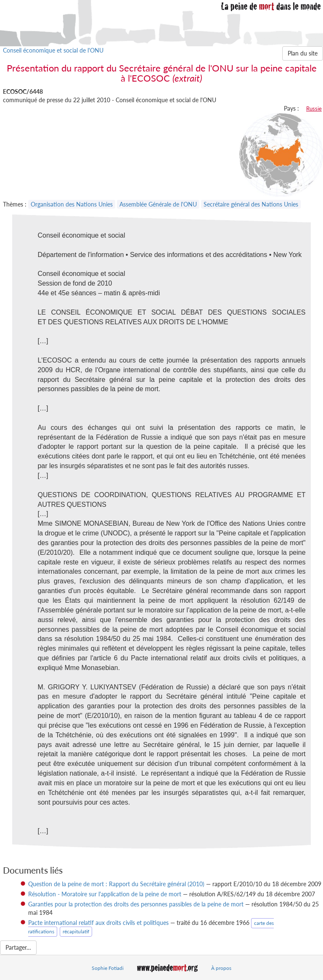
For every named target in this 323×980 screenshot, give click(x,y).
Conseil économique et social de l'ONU (53, 50)
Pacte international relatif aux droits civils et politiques (98, 923)
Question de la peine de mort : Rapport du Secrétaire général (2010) (116, 884)
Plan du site (303, 53)
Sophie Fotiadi (108, 968)
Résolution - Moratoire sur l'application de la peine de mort (105, 894)
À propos (221, 968)
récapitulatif (76, 931)
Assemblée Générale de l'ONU (158, 204)
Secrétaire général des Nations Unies (251, 204)
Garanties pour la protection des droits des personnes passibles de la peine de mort (136, 904)
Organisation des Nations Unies (72, 204)
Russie (314, 109)
